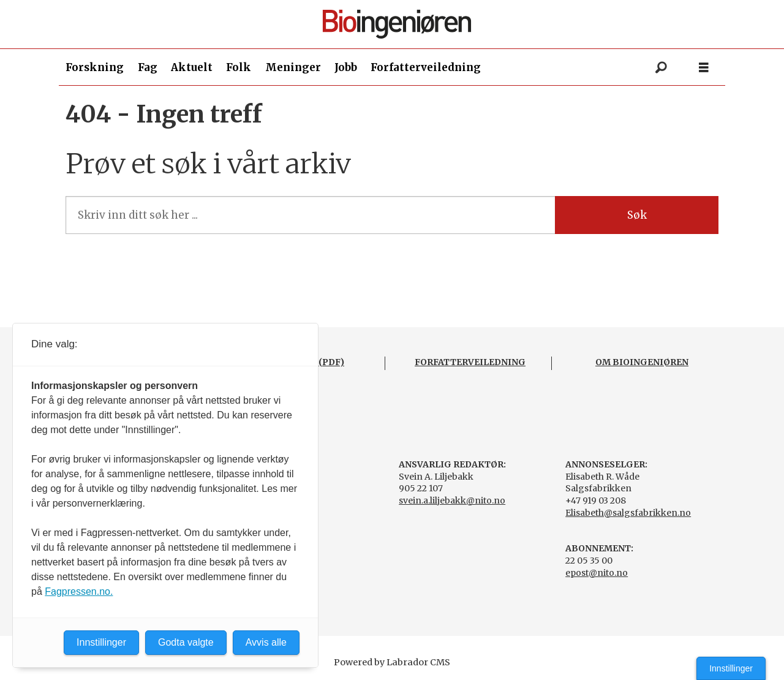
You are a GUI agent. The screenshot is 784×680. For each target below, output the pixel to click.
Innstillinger (731, 668)
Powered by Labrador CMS (392, 662)
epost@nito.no (597, 573)
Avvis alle (266, 642)
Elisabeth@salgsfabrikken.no (628, 513)
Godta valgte (186, 642)
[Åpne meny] (704, 68)
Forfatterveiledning (426, 67)
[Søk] (661, 67)
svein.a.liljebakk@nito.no (452, 501)
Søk (637, 215)
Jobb (346, 67)
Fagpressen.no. (79, 591)
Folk (239, 67)
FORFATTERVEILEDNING (470, 362)
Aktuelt (192, 67)
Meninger (293, 67)
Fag (148, 67)
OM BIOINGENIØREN (642, 362)
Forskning (95, 67)
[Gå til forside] (397, 24)
